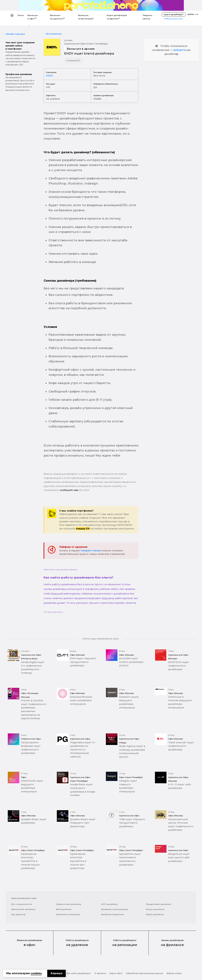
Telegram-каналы (148, 17)
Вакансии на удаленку (57, 17)
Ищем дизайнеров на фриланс (117, 17)
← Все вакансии (53, 34)
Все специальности (22, 904)
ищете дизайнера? (174, 14)
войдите (179, 50)
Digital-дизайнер (155, 914)
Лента (21, 15)
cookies (36, 973)
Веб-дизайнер (64, 909)
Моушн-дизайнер (155, 909)
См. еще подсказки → (54, 612)
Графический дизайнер (69, 904)
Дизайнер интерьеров (68, 914)
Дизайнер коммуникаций (115, 909)
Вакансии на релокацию (86, 17)
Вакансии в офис (33, 17)
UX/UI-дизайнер (109, 904)
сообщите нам (69, 490)
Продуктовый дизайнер (158, 904)
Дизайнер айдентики (112, 914)
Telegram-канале (91, 551)
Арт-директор (18, 914)
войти (191, 14)
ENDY (50, 76)
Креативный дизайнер (23, 909)
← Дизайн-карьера (14, 34)
